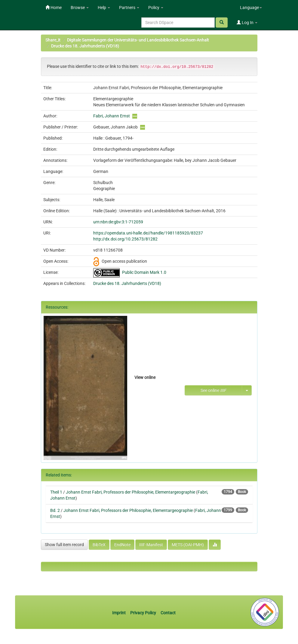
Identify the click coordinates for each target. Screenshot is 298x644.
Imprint (119, 613)
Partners (129, 8)
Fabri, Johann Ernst (112, 116)
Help (104, 8)
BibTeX (99, 545)
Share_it (53, 40)
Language (251, 8)
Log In (247, 23)
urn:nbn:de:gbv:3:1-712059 (118, 222)
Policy (156, 8)
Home (54, 8)
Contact (168, 613)
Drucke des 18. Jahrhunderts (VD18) (85, 46)
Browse (80, 8)
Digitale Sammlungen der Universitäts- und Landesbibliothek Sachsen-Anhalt (138, 40)
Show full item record (64, 545)
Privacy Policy (143, 613)
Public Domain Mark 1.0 (144, 272)
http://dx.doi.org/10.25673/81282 (125, 239)
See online (213, 390)
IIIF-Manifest (151, 545)
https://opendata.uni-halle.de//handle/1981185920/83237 (148, 233)
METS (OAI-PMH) (188, 545)
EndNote (122, 545)
